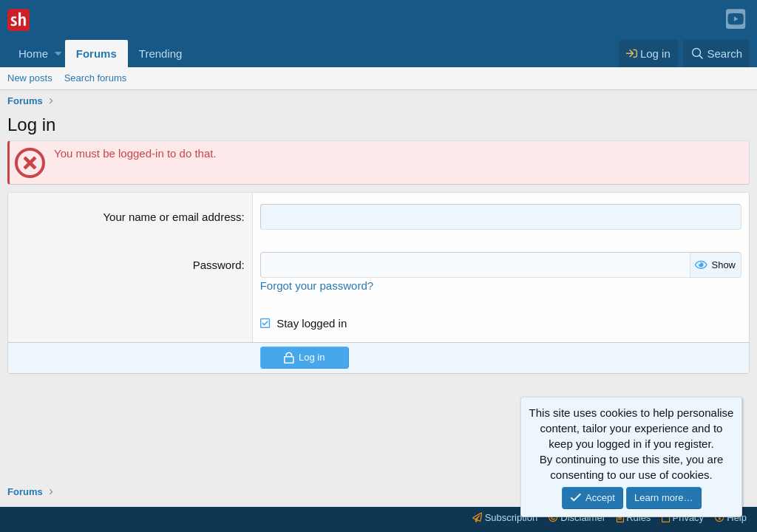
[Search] (716, 54)
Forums (96, 54)
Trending (161, 54)
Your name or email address (172, 217)
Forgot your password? (317, 286)
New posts (30, 78)
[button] (58, 54)
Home (33, 54)
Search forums (96, 78)
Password (217, 265)
